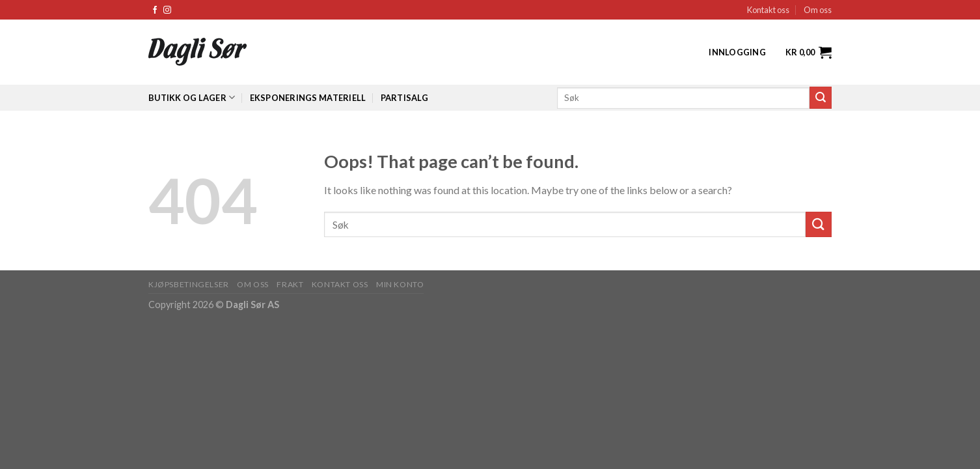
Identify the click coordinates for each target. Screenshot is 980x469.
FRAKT (290, 284)
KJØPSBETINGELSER (189, 284)
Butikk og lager (192, 97)
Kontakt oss (768, 10)
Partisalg (404, 98)
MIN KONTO (400, 284)
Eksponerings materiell (308, 98)
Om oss (818, 10)
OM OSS (253, 284)
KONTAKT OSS (340, 284)
